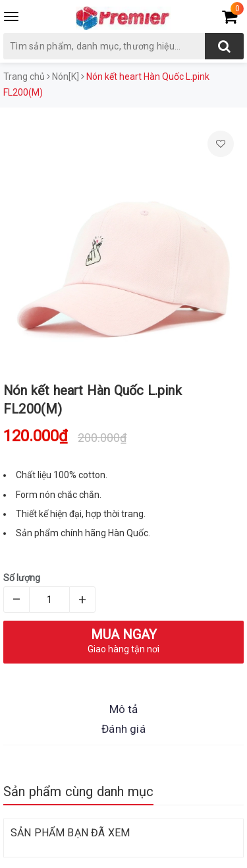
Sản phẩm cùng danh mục (78, 791)
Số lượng (22, 578)
